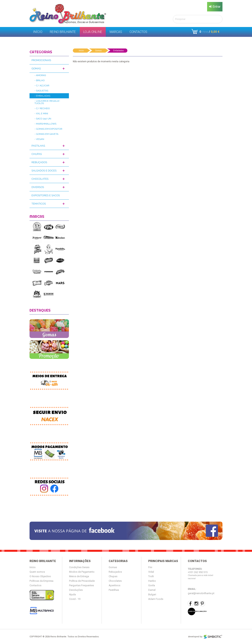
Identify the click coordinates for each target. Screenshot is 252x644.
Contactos (138, 32)
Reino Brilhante (63, 32)
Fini (150, 567)
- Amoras (40, 75)
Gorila (152, 585)
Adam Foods (156, 599)
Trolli (151, 576)
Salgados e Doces (44, 171)
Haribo (152, 581)
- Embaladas (42, 96)
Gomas (36, 68)
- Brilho (40, 80)
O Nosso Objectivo (40, 576)
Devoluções (76, 590)
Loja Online (93, 32)
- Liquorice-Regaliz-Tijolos (47, 102)
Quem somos (37, 572)
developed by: (205, 637)
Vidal (151, 572)
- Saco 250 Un (43, 119)
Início (38, 32)
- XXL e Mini (41, 114)
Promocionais (41, 60)
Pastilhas (38, 146)
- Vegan (39, 139)
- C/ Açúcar (42, 86)
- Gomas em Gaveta (46, 134)
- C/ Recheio (42, 108)
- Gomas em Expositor (48, 129)
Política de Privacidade (82, 581)
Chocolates (40, 179)
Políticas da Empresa (41, 581)
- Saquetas (41, 91)
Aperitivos (114, 585)
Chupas (37, 154)
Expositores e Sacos (46, 195)
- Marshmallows (45, 124)
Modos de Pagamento (82, 572)
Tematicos (39, 204)
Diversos (38, 187)
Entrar (215, 7)
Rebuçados (39, 162)
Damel (152, 590)
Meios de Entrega (79, 576)
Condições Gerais (79, 567)
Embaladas (119, 51)
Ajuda (72, 594)
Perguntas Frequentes (82, 585)
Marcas (116, 32)
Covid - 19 (75, 599)
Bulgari (152, 594)
